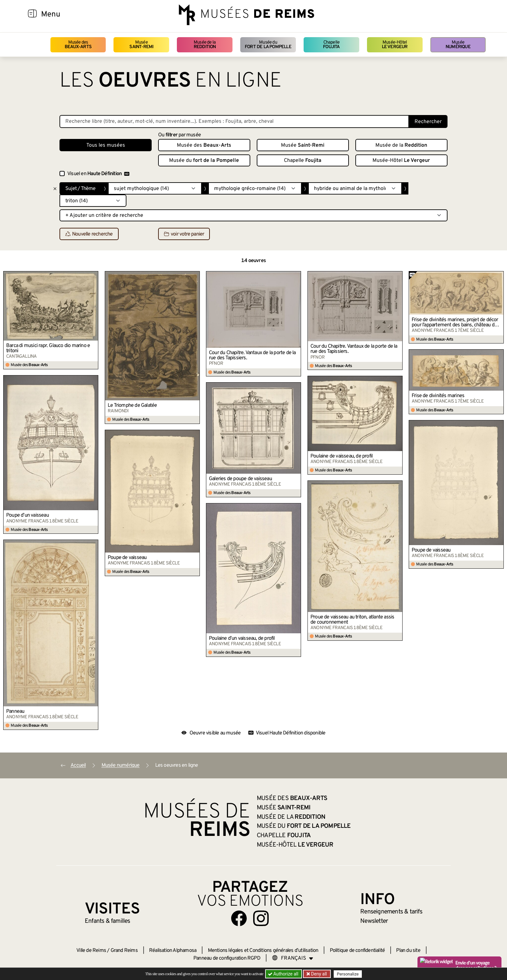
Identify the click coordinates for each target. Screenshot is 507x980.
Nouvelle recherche (89, 234)
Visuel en (98, 174)
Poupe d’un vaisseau (27, 515)
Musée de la (205, 45)
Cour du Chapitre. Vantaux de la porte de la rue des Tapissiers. (252, 355)
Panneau (15, 711)
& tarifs (391, 912)
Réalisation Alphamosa (173, 951)
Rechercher (428, 122)
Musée (141, 45)
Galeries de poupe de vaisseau (240, 479)
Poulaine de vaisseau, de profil (341, 456)
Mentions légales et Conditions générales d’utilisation (263, 951)
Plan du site (408, 951)
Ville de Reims (91, 951)
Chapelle (331, 45)
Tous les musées (106, 145)
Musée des (78, 45)
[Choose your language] (293, 958)
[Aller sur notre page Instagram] (261, 918)
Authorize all (284, 974)
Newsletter (374, 921)
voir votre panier (184, 234)
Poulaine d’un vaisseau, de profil (242, 638)
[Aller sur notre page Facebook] (239, 918)
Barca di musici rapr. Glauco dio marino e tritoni (48, 348)
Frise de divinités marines (438, 396)
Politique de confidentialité (357, 951)
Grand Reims (124, 951)
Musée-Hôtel (395, 45)
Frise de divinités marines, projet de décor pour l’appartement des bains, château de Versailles (455, 322)
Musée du (268, 45)
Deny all (318, 974)
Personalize (348, 974)
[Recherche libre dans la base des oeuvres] (234, 121)
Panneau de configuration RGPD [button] (227, 958)
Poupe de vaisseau (431, 550)
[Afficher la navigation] (32, 15)
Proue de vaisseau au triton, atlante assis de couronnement (352, 620)
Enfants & (108, 921)
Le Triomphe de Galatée (132, 406)
